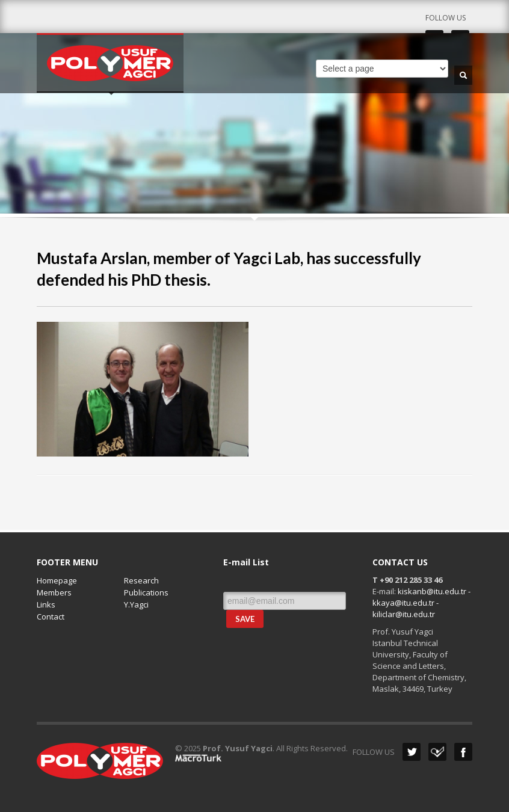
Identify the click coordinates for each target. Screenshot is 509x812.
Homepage (57, 580)
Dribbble (437, 752)
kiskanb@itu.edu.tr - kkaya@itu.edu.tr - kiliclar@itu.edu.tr (421, 603)
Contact (51, 617)
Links (46, 604)
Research (141, 580)
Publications (146, 592)
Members (54, 592)
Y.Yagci (136, 604)
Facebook (463, 752)
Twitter (412, 752)
